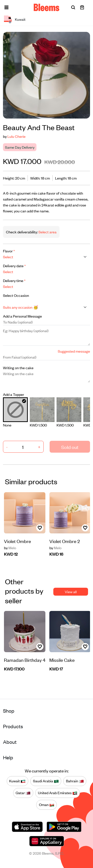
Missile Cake (62, 660)
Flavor (9, 251)
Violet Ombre (17, 541)
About (10, 742)
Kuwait (17, 781)
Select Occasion (16, 295)
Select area (47, 232)
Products (13, 726)
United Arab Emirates (58, 793)
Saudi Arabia (46, 781)
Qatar (23, 793)
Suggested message (74, 351)
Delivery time (14, 280)
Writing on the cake (18, 368)
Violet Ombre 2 (65, 541)
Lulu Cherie (16, 136)
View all (71, 592)
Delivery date (14, 266)
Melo (10, 548)
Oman (47, 805)
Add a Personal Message (22, 316)
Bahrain (75, 781)
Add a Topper (14, 394)
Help (8, 757)
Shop (9, 711)
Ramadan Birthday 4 (25, 660)
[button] (6, 7)
